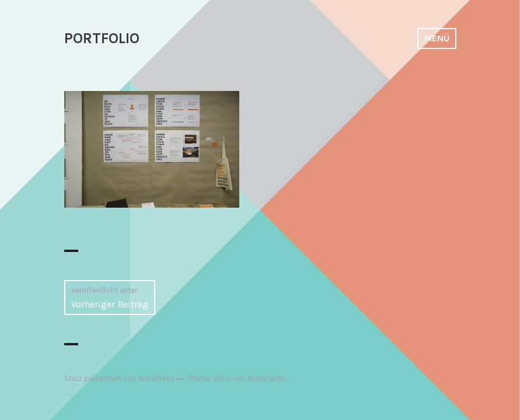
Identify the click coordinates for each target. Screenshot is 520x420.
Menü (437, 38)
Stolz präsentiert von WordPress (119, 378)
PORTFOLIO (102, 38)
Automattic (267, 378)
